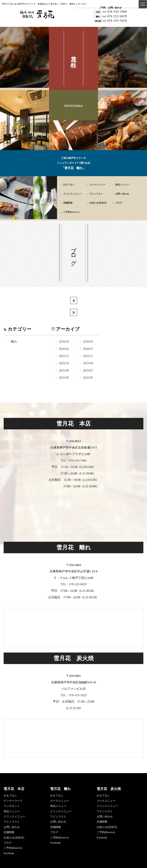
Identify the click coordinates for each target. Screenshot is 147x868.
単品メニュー (122, 185)
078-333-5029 (115, 21)
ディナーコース (13, 801)
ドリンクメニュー (72, 194)
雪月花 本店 (14, 789)
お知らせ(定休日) (98, 203)
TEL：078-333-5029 (73, 695)
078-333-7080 (115, 12)
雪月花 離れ (60, 789)
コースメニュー (97, 185)
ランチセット (12, 806)
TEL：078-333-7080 (73, 461)
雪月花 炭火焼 (109, 789)
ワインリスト (96, 194)
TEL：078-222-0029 (73, 584)
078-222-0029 (115, 16)
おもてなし (69, 185)
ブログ (119, 203)
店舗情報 (9, 832)
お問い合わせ (122, 194)
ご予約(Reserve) (71, 212)
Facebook (9, 853)
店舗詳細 (68, 203)
